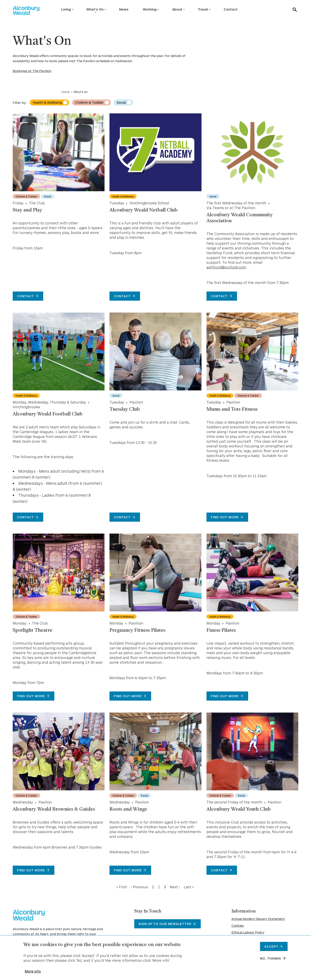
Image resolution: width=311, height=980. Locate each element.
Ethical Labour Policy (248, 932)
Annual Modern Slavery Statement (258, 919)
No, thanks (271, 961)
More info (33, 974)
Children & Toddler (89, 102)
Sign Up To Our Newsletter (165, 924)
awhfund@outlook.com (226, 267)
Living (66, 9)
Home (65, 92)
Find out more (225, 517)
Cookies (238, 925)
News (124, 9)
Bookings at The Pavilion (32, 71)
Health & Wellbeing (47, 102)
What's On (95, 9)
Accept (271, 949)
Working (150, 9)
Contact (231, 9)
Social (121, 102)
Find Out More (128, 696)
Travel (203, 9)
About (177, 9)
